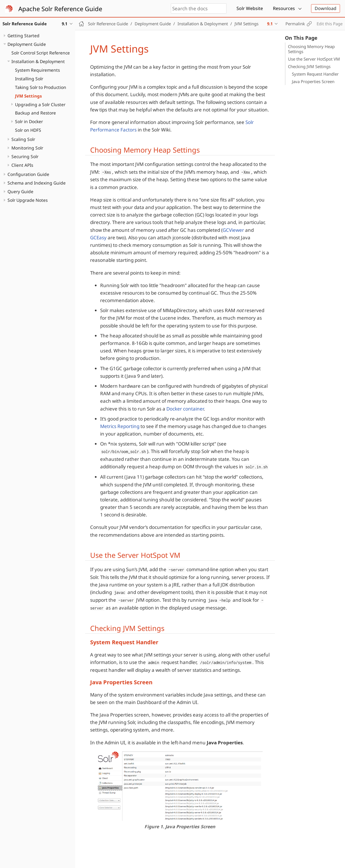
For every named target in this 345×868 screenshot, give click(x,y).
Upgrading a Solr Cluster (40, 105)
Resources (284, 8)
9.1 (270, 24)
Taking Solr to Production (41, 87)
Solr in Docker (29, 121)
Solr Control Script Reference (41, 53)
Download (326, 8)
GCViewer (233, 230)
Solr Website (250, 8)
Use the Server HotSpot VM (314, 59)
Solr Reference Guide (108, 24)
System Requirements (37, 70)
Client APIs (22, 165)
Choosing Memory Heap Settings (311, 49)
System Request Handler (315, 74)
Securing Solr (25, 156)
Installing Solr (29, 79)
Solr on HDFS (28, 130)
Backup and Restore (35, 113)
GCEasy (98, 237)
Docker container (185, 409)
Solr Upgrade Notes (28, 200)
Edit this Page (330, 24)
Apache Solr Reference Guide (60, 9)
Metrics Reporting (120, 426)
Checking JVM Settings (309, 66)
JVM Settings (28, 96)
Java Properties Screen (313, 81)
